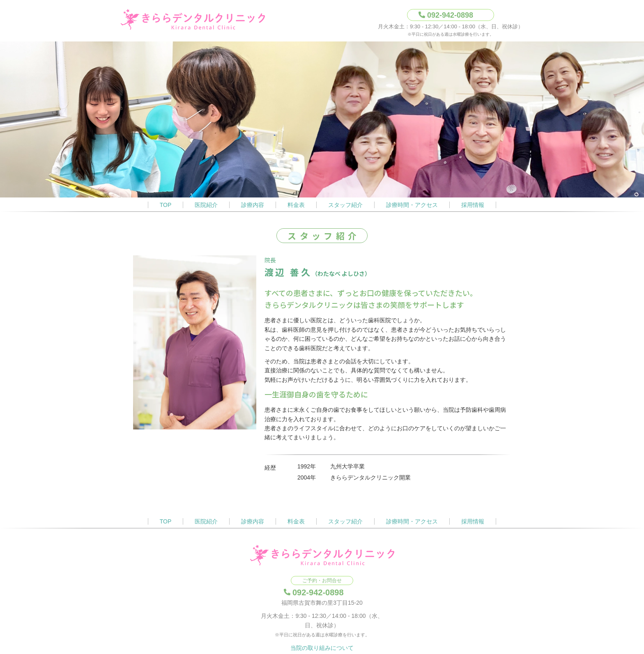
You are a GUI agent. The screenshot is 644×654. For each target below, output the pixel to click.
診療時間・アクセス (412, 205)
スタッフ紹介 (345, 205)
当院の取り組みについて (322, 648)
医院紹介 (206, 205)
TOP (166, 205)
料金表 (296, 205)
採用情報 (473, 205)
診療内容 (253, 205)
